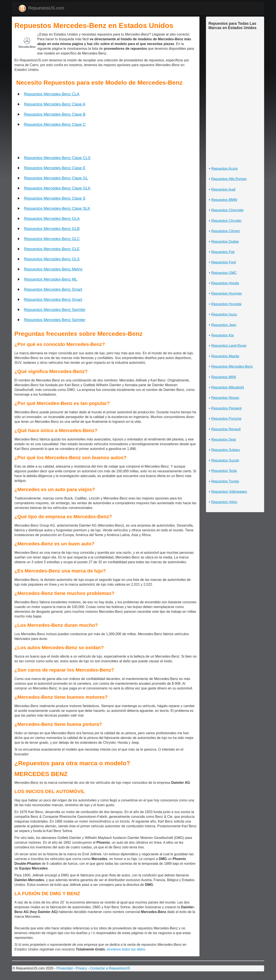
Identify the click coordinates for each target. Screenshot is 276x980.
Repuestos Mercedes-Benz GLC (52, 239)
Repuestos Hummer (227, 293)
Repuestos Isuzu (224, 314)
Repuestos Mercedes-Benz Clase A (55, 104)
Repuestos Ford (224, 262)
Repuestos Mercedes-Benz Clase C (55, 124)
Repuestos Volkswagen (229, 492)
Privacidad (65, 968)
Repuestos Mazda (225, 356)
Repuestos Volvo (224, 502)
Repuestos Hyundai (226, 304)
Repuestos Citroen (226, 231)
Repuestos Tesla (224, 471)
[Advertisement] (15, 35)
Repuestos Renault (226, 429)
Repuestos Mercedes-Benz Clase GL (56, 178)
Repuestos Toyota (225, 481)
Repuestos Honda (225, 283)
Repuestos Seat (224, 439)
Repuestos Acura (224, 169)
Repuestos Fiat (223, 252)
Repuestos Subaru (226, 450)
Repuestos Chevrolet (227, 210)
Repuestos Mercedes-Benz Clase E (55, 168)
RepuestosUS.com (41, 8)
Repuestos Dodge (225, 242)
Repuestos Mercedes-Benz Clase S (55, 198)
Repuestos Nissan (225, 398)
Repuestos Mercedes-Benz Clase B (55, 114)
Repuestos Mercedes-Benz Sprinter (55, 310)
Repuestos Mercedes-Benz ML (51, 279)
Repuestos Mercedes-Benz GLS (52, 259)
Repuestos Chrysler (227, 221)
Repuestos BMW (224, 200)
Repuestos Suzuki (225, 460)
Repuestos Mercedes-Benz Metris (53, 269)
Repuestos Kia (223, 335)
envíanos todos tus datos (126, 949)
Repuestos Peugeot (227, 408)
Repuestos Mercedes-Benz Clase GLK (57, 188)
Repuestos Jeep (224, 325)
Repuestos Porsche (226, 419)
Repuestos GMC (224, 273)
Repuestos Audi (223, 189)
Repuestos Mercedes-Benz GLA (52, 219)
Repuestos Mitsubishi (228, 387)
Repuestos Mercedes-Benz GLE (52, 249)
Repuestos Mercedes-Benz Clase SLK (57, 208)
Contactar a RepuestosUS (110, 968)
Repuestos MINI (224, 377)
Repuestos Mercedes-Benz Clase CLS (57, 158)
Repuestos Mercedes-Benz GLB (52, 229)
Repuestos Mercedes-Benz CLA (52, 94)
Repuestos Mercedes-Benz (232, 366)
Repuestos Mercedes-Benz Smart (53, 289)
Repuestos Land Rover (229, 346)
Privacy (81, 968)
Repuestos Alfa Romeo (229, 179)
